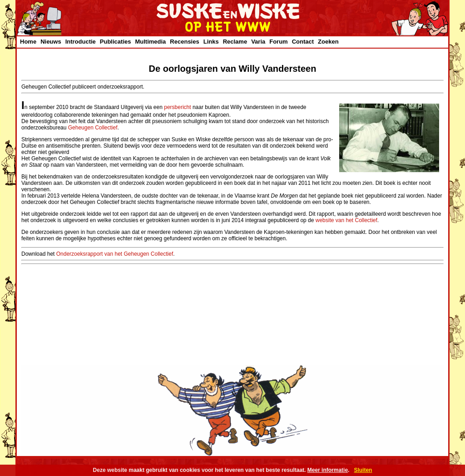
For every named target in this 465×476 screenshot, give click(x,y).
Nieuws (51, 42)
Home (28, 42)
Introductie (81, 42)
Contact (303, 42)
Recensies (184, 42)
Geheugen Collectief (93, 128)
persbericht (177, 107)
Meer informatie (328, 470)
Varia (258, 42)
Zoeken (328, 42)
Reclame (235, 42)
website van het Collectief (346, 220)
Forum (278, 42)
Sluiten (363, 470)
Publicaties (116, 42)
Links (211, 42)
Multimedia (150, 42)
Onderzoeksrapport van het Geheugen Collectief (115, 254)
